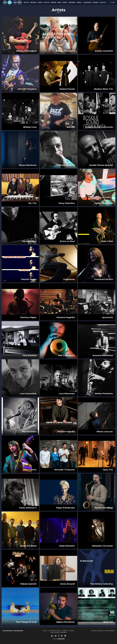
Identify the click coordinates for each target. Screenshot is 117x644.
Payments (65, 631)
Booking (96, 2)
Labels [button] (80, 2)
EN (114, 2)
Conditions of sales (55, 631)
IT (111, 2)
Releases (33, 2)
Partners (72, 2)
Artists (26, 2)
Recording (88, 2)
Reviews (53, 2)
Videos (40, 2)
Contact (103, 2)
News (59, 2)
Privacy (45, 631)
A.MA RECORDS (55, 632)
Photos (47, 2)
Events (65, 2)
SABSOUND (63, 632)
